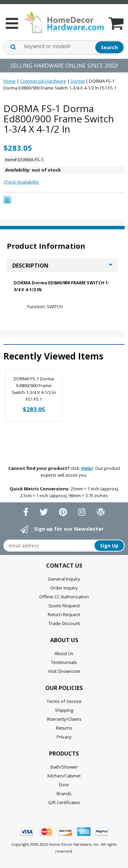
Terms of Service (64, 701)
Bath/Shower (64, 767)
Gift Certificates (64, 802)
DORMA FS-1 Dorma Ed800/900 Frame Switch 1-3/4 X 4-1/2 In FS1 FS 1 (34, 389)
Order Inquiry (64, 588)
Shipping (64, 710)
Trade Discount (64, 623)
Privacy (64, 737)
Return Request (64, 614)
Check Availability (21, 182)
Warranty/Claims (64, 719)
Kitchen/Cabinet (64, 776)
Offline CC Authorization (64, 597)
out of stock (33, 170)
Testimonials (64, 662)
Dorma (78, 81)
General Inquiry (64, 579)
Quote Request (64, 606)
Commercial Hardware (43, 81)
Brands (64, 794)
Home (10, 81)
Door (64, 785)
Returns (64, 728)
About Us (64, 653)
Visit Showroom (64, 671)
